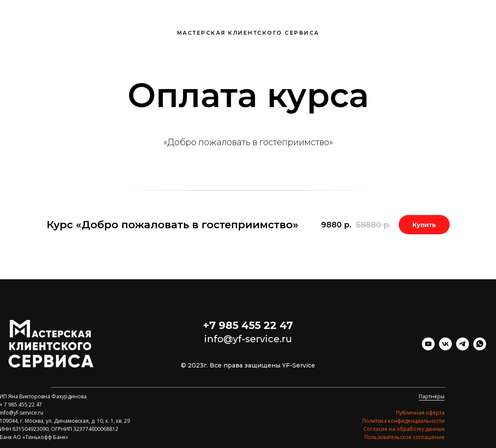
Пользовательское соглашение (404, 437)
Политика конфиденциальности (403, 421)
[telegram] (463, 348)
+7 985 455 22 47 (248, 325)
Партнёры (432, 396)
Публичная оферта (420, 413)
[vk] (445, 348)
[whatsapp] (480, 348)
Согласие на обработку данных (404, 429)
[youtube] (428, 348)
